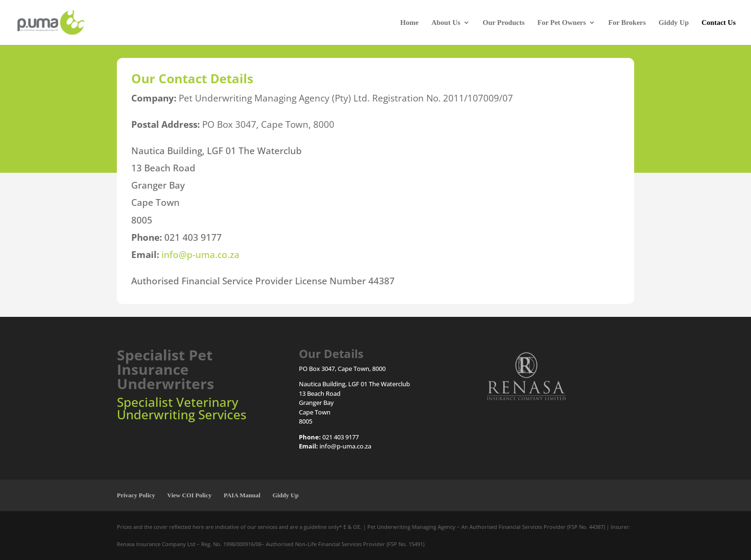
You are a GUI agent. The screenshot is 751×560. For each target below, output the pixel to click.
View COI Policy (189, 495)
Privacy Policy (136, 495)
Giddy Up (674, 23)
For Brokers (627, 23)
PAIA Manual (242, 495)
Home (410, 23)
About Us (446, 23)
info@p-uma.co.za (200, 255)
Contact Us (719, 23)
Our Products (504, 23)
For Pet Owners (562, 23)
